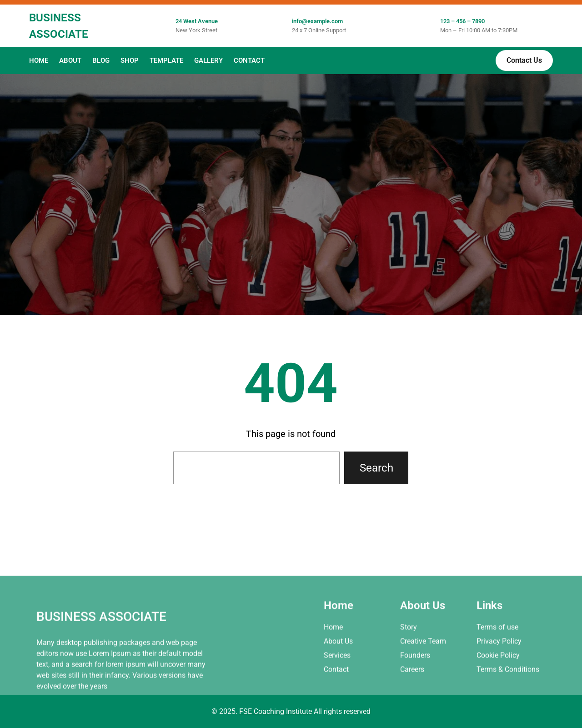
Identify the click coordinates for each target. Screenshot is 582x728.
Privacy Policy (499, 677)
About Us (338, 677)
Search (376, 468)
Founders (415, 691)
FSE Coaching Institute (276, 711)
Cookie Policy (498, 691)
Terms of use (497, 663)
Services (337, 691)
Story (409, 663)
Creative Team (423, 677)
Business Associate (101, 652)
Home (333, 663)
